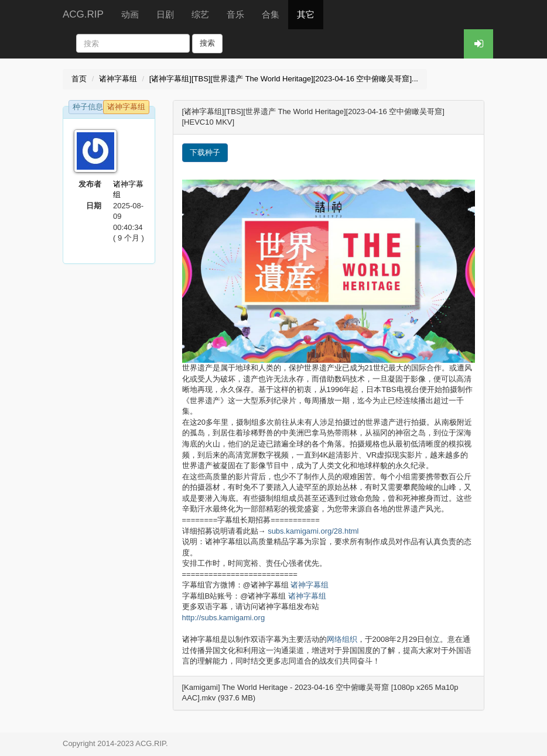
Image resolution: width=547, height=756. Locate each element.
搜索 (207, 43)
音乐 (235, 14)
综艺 (200, 14)
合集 (271, 14)
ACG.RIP (83, 14)
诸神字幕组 (118, 79)
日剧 (165, 14)
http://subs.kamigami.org (224, 618)
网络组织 (342, 639)
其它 (306, 14)
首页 (79, 79)
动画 (130, 14)
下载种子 (205, 152)
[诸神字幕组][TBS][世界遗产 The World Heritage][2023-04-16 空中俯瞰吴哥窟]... (284, 79)
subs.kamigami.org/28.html (313, 531)
